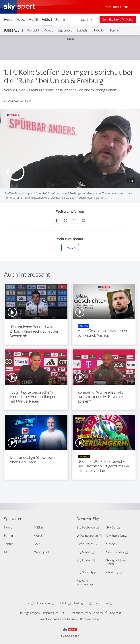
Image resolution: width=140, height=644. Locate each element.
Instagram (83, 604)
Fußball (47, 20)
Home (8, 20)
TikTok (64, 604)
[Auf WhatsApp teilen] (75, 220)
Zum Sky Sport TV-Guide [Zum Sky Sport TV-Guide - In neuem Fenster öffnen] (118, 20)
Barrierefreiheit (90, 619)
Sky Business (117, 553)
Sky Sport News (117, 536)
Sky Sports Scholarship (85, 582)
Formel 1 (62, 20)
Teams (114, 30)
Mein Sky (114, 573)
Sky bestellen (87, 528)
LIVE (35, 20)
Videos (21, 20)
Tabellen (100, 30)
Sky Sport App (86, 572)
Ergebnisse (65, 30)
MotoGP (39, 536)
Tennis (9, 544)
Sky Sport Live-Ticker (116, 562)
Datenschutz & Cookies (88, 614)
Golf (37, 544)
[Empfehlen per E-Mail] (83, 220)
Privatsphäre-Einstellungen (58, 619)
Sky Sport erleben (118, 7)
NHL (7, 552)
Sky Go (112, 528)
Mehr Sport (41, 552)
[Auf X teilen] (65, 220)
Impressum (51, 613)
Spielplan (83, 30)
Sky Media (85, 553)
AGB (64, 613)
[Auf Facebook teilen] (57, 220)
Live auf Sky (86, 545)
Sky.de (112, 545)
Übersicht (33, 30)
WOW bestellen (89, 536)
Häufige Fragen (29, 613)
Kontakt (116, 613)
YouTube (103, 604)
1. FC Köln (70, 248)
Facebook (45, 604)
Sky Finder (85, 561)
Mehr (87, 20)
